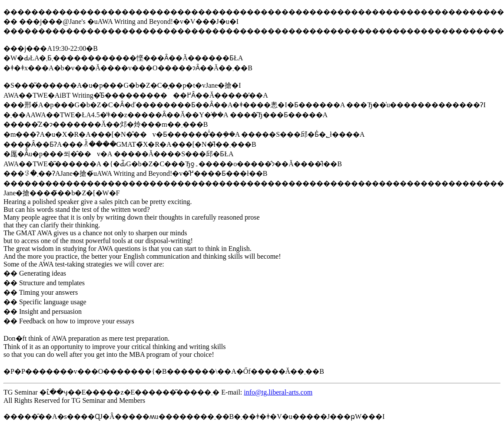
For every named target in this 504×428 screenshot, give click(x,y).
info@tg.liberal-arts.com (278, 392)
